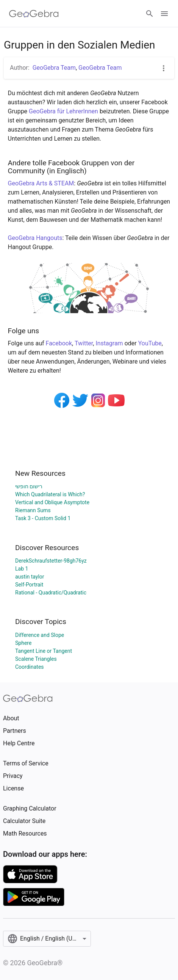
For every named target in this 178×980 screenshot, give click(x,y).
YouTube (150, 343)
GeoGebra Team (54, 68)
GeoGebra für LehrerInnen (63, 111)
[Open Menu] (164, 14)
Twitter (84, 343)
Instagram (109, 343)
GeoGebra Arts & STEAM (41, 183)
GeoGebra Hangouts (35, 238)
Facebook (59, 343)
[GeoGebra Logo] (34, 14)
